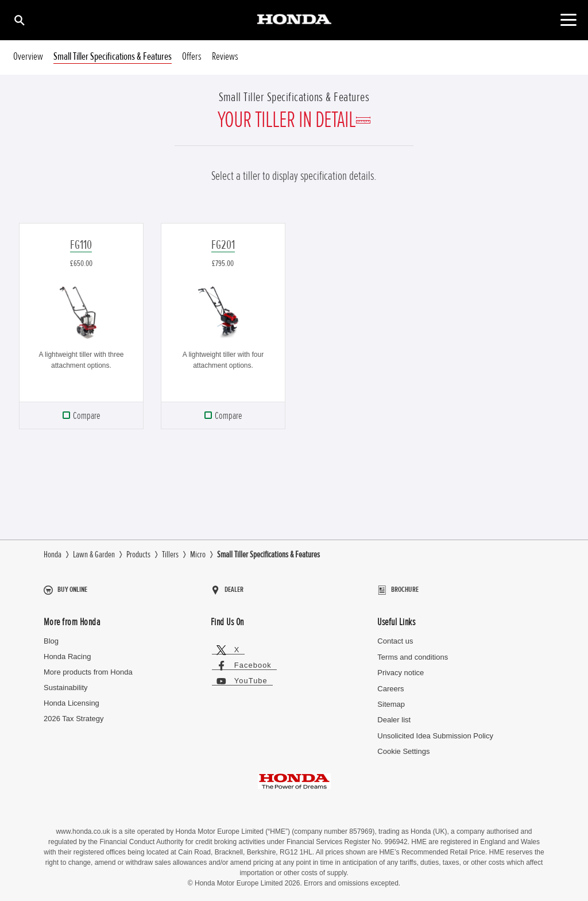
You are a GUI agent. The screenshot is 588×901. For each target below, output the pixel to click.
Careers (390, 684)
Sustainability (66, 683)
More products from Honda (88, 667)
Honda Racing (67, 652)
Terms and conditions (413, 652)
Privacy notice (401, 668)
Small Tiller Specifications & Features (113, 57)
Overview (28, 57)
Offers (192, 57)
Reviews (225, 57)
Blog (51, 636)
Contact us (395, 636)
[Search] (19, 20)
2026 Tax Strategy (74, 714)
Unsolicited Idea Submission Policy (435, 731)
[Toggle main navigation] (568, 20)
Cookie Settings (403, 747)
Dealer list (394, 716)
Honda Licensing (71, 698)
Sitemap (391, 700)
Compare (86, 415)
